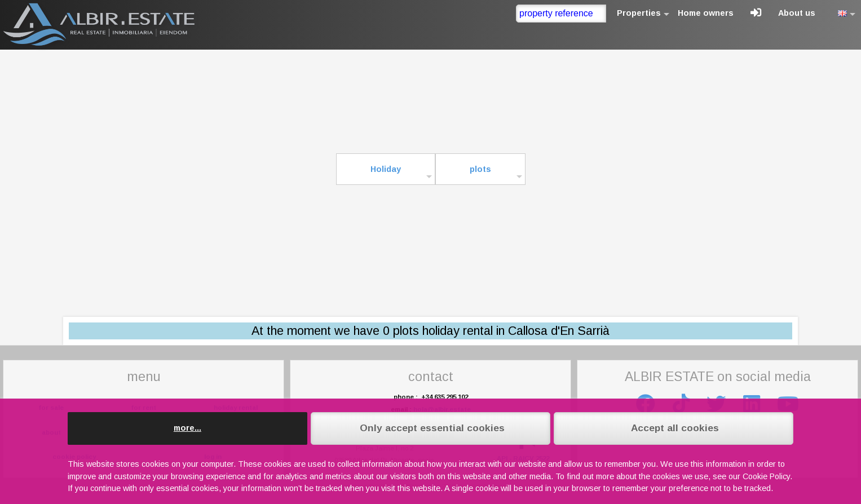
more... (187, 428)
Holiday (386, 169)
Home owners (706, 13)
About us (797, 13)
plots (480, 169)
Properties (639, 13)
